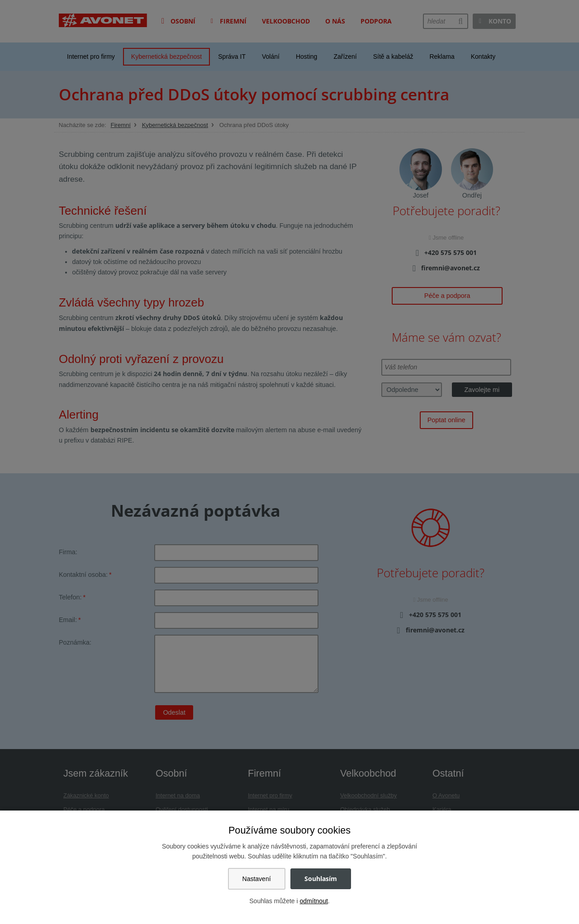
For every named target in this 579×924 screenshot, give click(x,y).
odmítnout (314, 901)
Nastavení (257, 879)
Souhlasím (321, 879)
